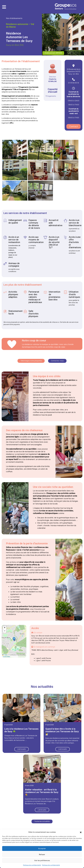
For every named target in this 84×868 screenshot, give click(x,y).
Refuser (42, 854)
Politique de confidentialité (32, 865)
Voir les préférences (42, 860)
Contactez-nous (57, 361)
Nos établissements (14, 18)
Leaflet (5, 654)
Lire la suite (22, 749)
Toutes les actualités (42, 821)
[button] (81, 832)
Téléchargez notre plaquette (31, 361)
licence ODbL (7, 656)
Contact (74, 126)
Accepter (42, 848)
